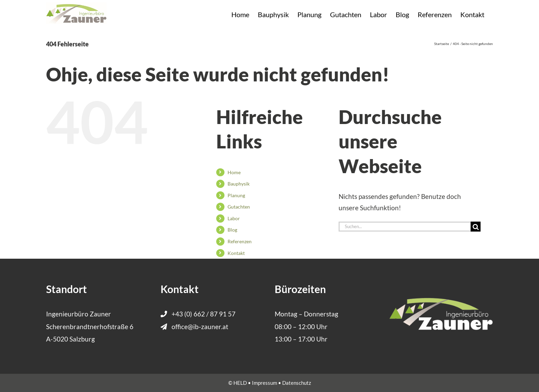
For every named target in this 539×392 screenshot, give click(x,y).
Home (234, 172)
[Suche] (476, 227)
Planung (236, 195)
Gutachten (239, 207)
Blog (232, 230)
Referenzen (240, 241)
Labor (234, 218)
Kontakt (236, 253)
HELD (240, 383)
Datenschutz (297, 383)
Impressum (265, 383)
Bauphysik (239, 184)
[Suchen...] (405, 227)
